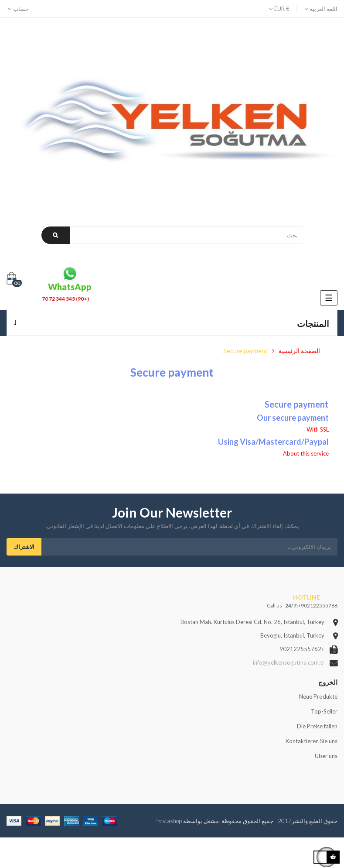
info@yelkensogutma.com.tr (289, 662)
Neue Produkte (318, 696)
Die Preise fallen (317, 726)
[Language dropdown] (320, 9)
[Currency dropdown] (282, 9)
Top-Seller (324, 711)
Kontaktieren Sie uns (312, 741)
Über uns (326, 756)
